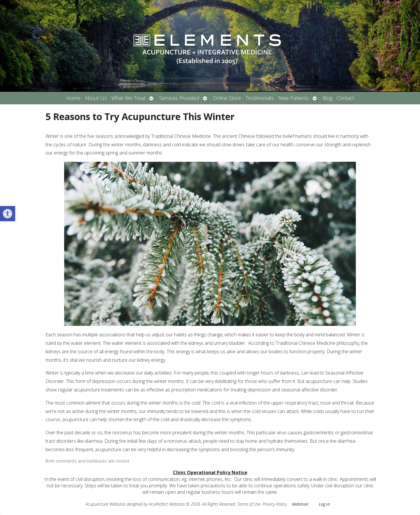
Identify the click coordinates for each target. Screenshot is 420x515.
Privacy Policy (274, 504)
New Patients (294, 98)
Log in (324, 504)
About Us (96, 98)
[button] (8, 214)
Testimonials (260, 98)
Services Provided (179, 98)
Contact (345, 98)
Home (73, 98)
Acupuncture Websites (105, 504)
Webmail (300, 504)
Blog (327, 98)
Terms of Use (249, 504)
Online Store (227, 98)
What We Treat (128, 98)
